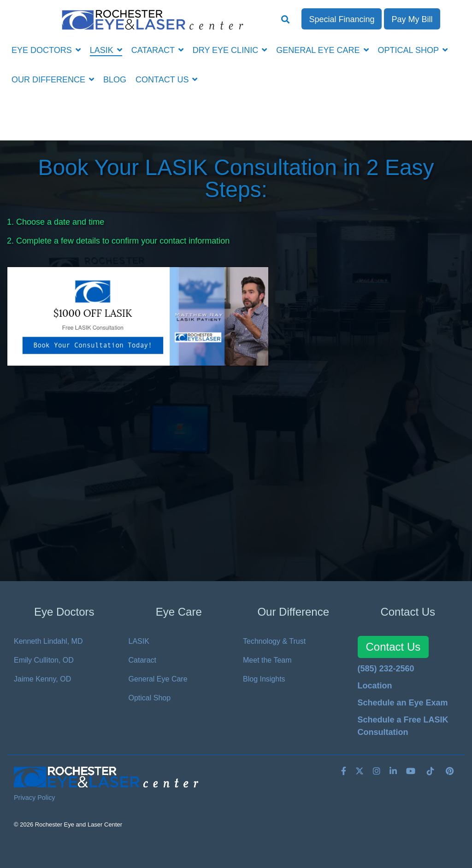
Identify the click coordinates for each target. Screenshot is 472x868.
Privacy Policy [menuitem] (35, 798)
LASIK (103, 50)
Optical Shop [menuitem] (150, 698)
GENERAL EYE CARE (319, 50)
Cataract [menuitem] (142, 660)
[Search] (286, 20)
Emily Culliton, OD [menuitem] (44, 660)
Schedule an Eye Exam (403, 703)
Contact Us (393, 647)
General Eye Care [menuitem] (158, 679)
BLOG (115, 80)
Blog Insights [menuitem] (264, 679)
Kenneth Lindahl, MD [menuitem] (48, 641)
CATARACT (154, 50)
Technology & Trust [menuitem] (274, 641)
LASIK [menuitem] (139, 641)
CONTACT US (163, 80)
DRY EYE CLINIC (227, 50)
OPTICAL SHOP (410, 50)
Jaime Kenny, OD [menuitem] (42, 679)
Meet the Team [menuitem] (267, 660)
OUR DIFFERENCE (50, 80)
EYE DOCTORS (43, 50)
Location (375, 686)
